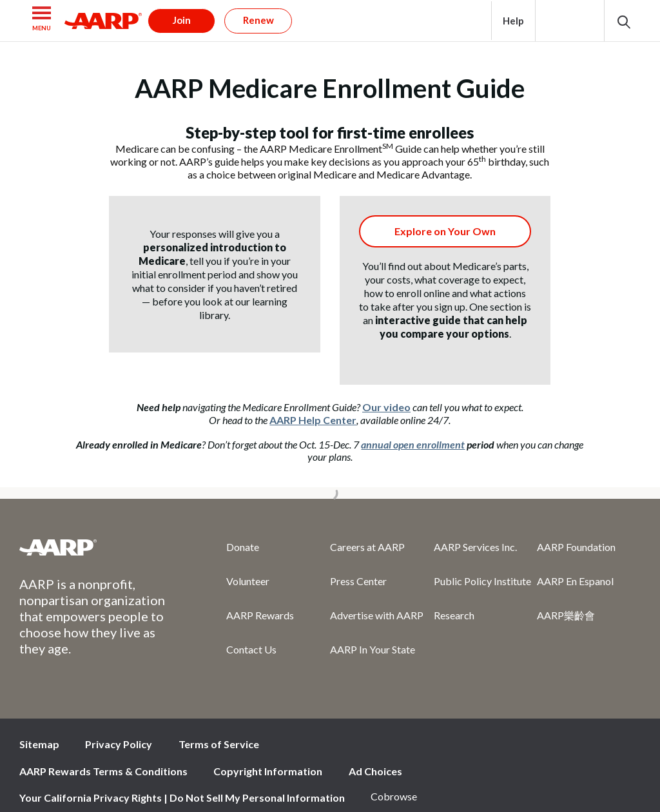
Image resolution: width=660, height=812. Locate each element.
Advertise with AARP (377, 615)
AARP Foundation (576, 547)
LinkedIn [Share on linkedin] (625, 748)
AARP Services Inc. (475, 547)
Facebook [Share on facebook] (495, 748)
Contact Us (251, 649)
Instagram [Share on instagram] (581, 748)
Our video (386, 407)
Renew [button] (258, 20)
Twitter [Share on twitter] (538, 748)
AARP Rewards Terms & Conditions (103, 771)
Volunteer (248, 581)
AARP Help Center (313, 420)
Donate (243, 547)
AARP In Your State (373, 649)
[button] (42, 21)
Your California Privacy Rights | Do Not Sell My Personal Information (182, 797)
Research (454, 615)
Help (513, 21)
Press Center (358, 581)
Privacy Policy (119, 744)
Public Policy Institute (482, 581)
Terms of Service (219, 744)
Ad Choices (375, 771)
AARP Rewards (260, 615)
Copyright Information (268, 771)
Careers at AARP (367, 547)
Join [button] (182, 20)
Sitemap (39, 744)
